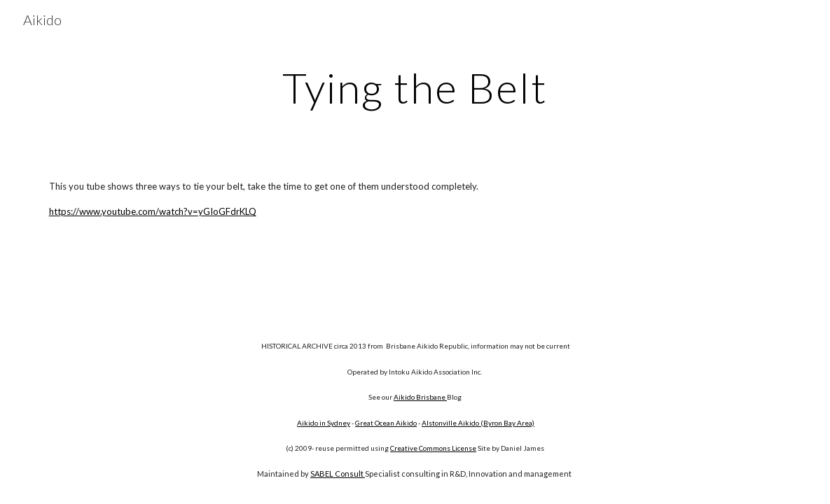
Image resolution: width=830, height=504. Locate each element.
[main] (415, 87)
